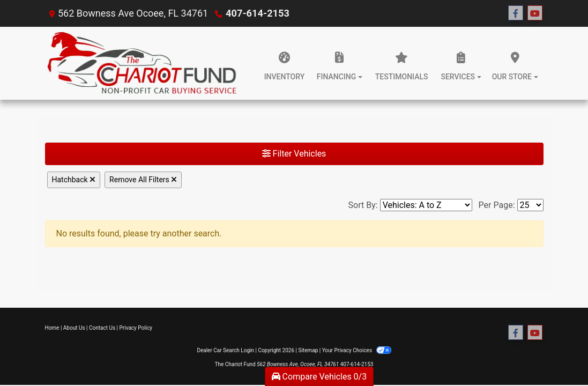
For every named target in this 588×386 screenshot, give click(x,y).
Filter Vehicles (294, 154)
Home (52, 328)
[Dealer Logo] (143, 63)
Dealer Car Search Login (225, 350)
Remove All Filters (143, 180)
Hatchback (74, 180)
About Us (74, 328)
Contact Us (102, 328)
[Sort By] (426, 205)
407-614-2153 (257, 13)
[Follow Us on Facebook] (516, 13)
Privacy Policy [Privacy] (136, 328)
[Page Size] (530, 205)
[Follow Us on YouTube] (535, 13)
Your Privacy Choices (357, 350)
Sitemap (308, 350)
